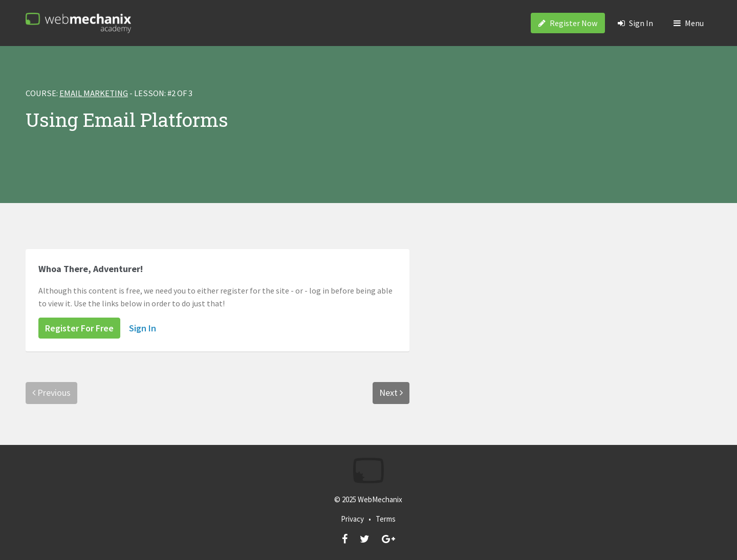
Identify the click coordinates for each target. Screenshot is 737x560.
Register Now (568, 23)
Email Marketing (94, 93)
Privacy (352, 519)
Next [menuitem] (391, 393)
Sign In (635, 23)
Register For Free (79, 328)
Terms (386, 519)
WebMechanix (380, 499)
